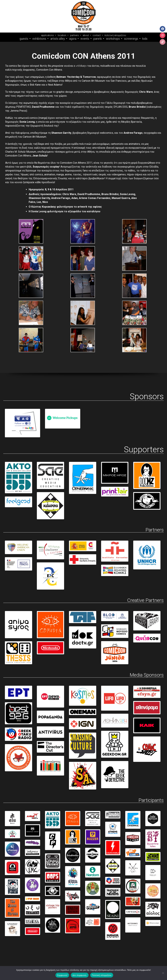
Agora (73, 39)
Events (85, 39)
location (62, 35)
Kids (145, 39)
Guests (24, 39)
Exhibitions (39, 39)
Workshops (113, 39)
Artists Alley (58, 39)
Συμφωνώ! (62, 975)
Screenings (131, 39)
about (86, 35)
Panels (98, 39)
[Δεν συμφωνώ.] (163, 973)
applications (47, 35)
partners (74, 35)
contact (97, 35)
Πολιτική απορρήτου (102, 975)
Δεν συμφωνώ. (80, 975)
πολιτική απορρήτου (115, 35)
